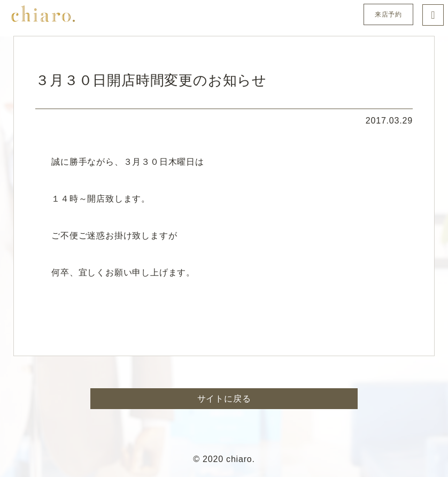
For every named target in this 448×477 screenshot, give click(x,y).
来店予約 (388, 14)
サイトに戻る (224, 399)
